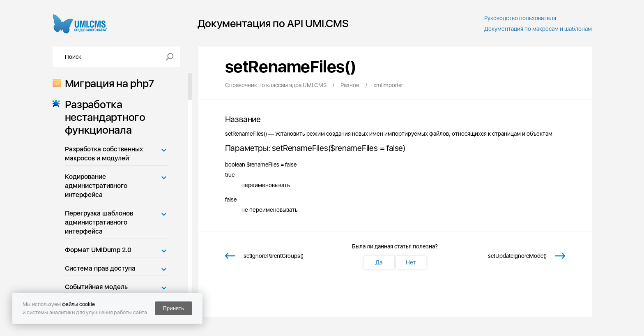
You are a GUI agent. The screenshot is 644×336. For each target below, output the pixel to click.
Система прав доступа (100, 268)
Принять (173, 308)
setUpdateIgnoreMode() (517, 256)
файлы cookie (78, 304)
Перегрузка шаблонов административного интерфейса (99, 222)
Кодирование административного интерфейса (96, 186)
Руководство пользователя (520, 18)
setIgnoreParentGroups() (274, 256)
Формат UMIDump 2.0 (98, 250)
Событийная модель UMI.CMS (96, 291)
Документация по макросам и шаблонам (538, 29)
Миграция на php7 (107, 83)
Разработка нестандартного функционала (103, 117)
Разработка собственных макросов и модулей (104, 154)
